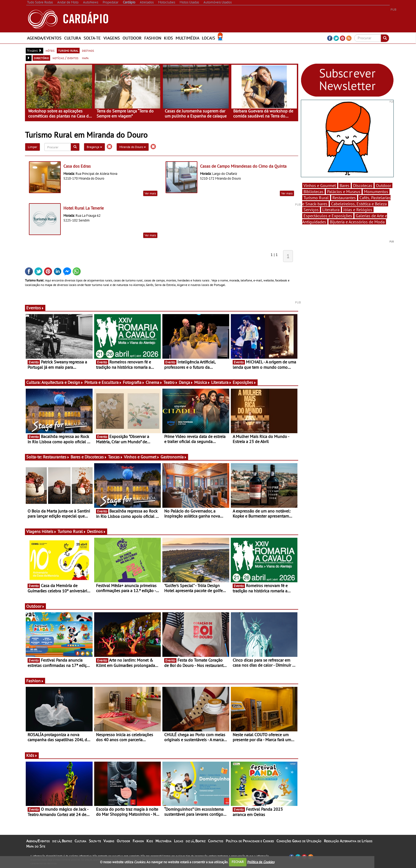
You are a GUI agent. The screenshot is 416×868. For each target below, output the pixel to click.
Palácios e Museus (344, 192)
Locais (209, 38)
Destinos (96, 531)
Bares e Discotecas (89, 457)
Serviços (311, 210)
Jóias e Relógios (358, 210)
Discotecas (363, 185)
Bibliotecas (313, 192)
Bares (344, 185)
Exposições (244, 382)
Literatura (221, 382)
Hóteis (49, 531)
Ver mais (150, 193)
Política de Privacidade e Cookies (250, 841)
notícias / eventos (65, 58)
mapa (85, 58)
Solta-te (92, 38)
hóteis (50, 50)
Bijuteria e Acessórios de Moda (357, 222)
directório (41, 58)
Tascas (115, 457)
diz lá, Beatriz (62, 841)
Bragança (94, 147)
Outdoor (132, 38)
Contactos (216, 841)
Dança (186, 382)
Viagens (112, 38)
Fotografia (134, 382)
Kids (168, 38)
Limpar (32, 147)
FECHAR (238, 862)
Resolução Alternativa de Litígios (348, 841)
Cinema (154, 382)
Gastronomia (174, 457)
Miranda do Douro (133, 147)
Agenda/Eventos (44, 38)
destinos (88, 50)
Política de (261, 862)
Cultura (73, 38)
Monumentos (376, 192)
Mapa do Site (36, 846)
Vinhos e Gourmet (142, 457)
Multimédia (187, 38)
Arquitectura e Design (62, 382)
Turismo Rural (72, 531)
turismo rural (68, 50)
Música (202, 382)
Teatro (171, 382)
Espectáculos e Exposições (328, 216)
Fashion (153, 38)
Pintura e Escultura (103, 382)
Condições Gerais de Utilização (299, 841)
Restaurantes (56, 457)
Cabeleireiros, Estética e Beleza (359, 204)
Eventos (35, 308)
